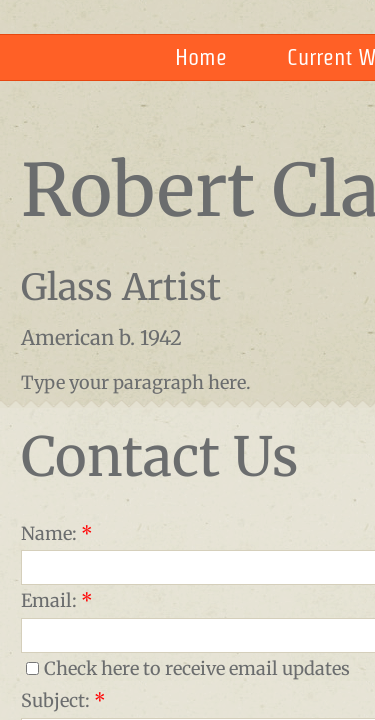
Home (201, 57)
